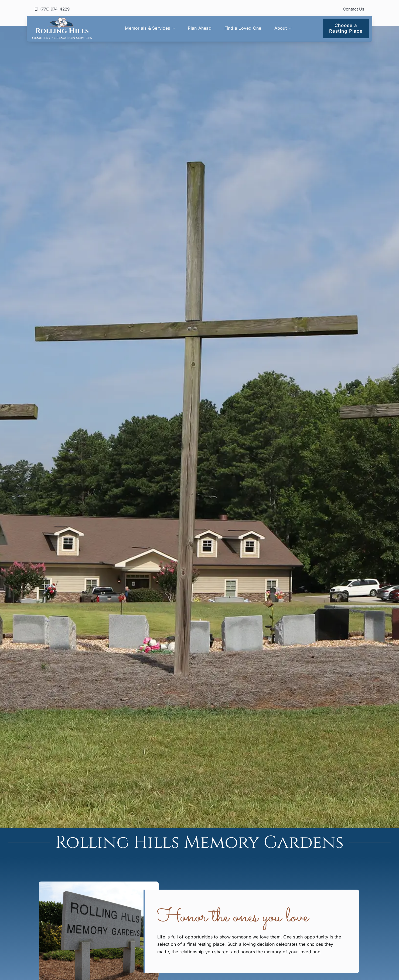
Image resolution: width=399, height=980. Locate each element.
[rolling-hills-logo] (62, 19)
